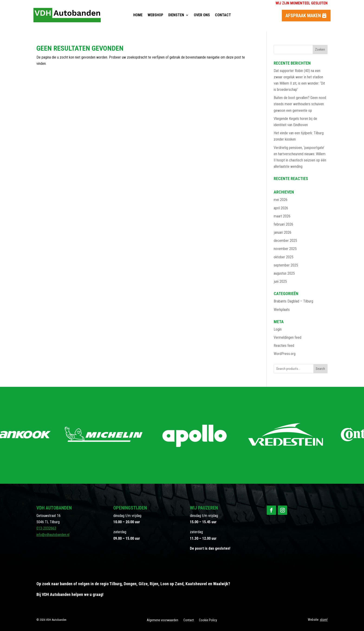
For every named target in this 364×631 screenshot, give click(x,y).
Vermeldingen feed (288, 337)
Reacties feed (284, 346)
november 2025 (285, 249)
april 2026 (281, 208)
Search (320, 369)
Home (138, 15)
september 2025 (286, 265)
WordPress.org (285, 354)
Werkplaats (282, 310)
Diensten (176, 15)
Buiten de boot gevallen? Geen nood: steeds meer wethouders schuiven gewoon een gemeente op (300, 104)
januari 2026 (283, 232)
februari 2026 (283, 224)
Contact (223, 15)
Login (278, 329)
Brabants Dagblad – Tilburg (293, 301)
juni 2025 (280, 281)
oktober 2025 (284, 257)
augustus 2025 (284, 273)
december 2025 (285, 241)
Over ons (202, 15)
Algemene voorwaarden (162, 620)
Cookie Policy (208, 620)
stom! (324, 620)
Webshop (155, 15)
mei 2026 (281, 200)
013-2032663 (46, 528)
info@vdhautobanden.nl (53, 535)
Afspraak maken (303, 16)
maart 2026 (282, 216)
